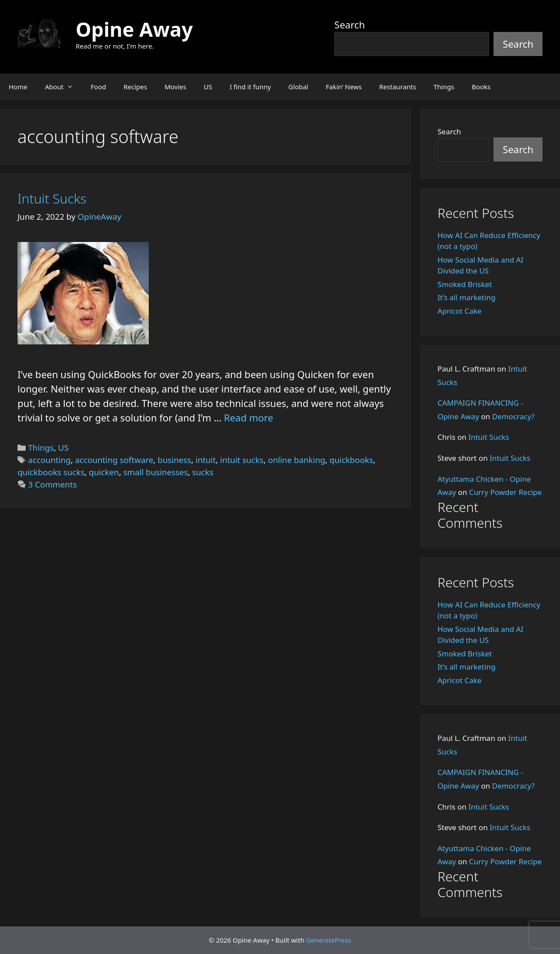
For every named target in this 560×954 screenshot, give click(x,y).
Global (298, 87)
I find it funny (250, 87)
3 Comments (52, 484)
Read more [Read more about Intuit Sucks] (249, 417)
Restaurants (398, 87)
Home (18, 87)
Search (350, 25)
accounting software (114, 460)
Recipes (135, 87)
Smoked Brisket (465, 284)
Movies (175, 87)
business (174, 460)
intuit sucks (242, 460)
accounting (49, 460)
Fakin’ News (344, 87)
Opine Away (134, 29)
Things (444, 87)
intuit (206, 460)
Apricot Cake (460, 311)
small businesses (156, 472)
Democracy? (513, 416)
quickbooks (351, 460)
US (208, 87)
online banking (296, 460)
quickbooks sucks (51, 472)
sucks (203, 472)
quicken (104, 472)
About (64, 87)
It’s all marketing (467, 297)
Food (98, 87)
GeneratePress (329, 940)
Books (481, 87)
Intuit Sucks (52, 198)
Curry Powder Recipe (505, 492)
